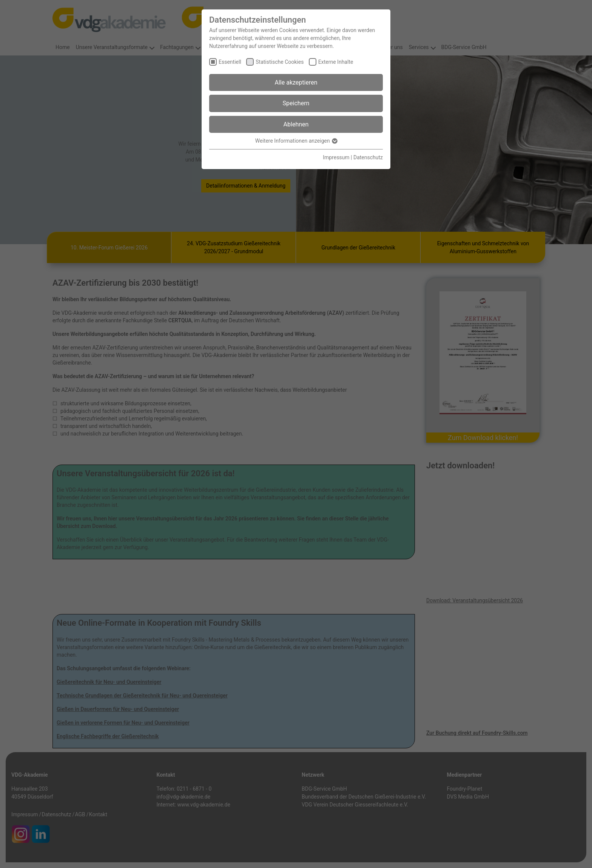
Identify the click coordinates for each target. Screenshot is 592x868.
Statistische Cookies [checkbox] (280, 62)
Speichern (296, 103)
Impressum (336, 157)
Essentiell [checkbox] (230, 62)
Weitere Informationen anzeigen (296, 141)
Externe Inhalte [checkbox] (336, 62)
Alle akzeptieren (296, 82)
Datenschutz (368, 157)
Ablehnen (296, 124)
